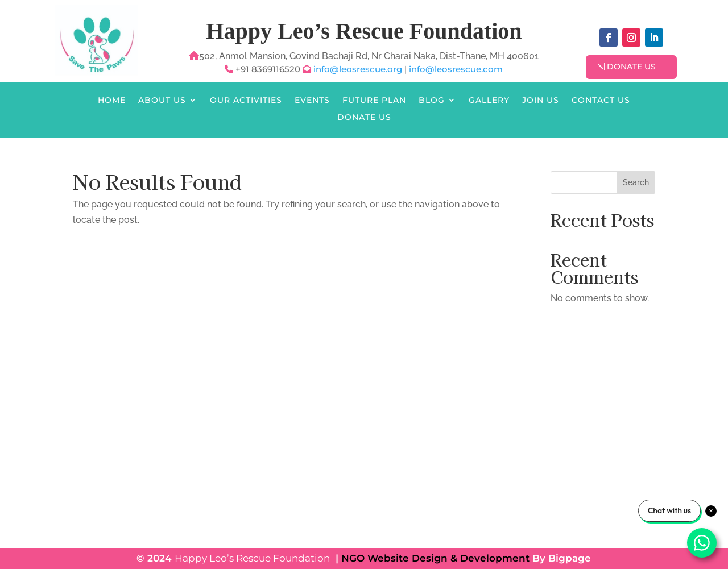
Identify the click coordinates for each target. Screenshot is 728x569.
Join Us (541, 101)
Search (636, 182)
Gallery (489, 101)
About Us (162, 101)
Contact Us (601, 101)
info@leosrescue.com (456, 69)
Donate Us (631, 67)
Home (112, 101)
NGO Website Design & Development (435, 558)
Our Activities (246, 101)
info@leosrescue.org (359, 69)
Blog (432, 101)
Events (312, 101)
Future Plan (374, 101)
